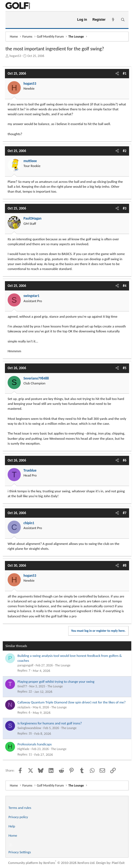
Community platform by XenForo (52, 863)
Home (13, 835)
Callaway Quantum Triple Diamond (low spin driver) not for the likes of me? (72, 702)
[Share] (117, 74)
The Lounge (63, 665)
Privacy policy (18, 817)
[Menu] (12, 20)
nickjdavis (24, 707)
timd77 (22, 686)
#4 (125, 286)
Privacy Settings (20, 852)
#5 (125, 368)
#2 (125, 151)
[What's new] (113, 20)
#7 (125, 513)
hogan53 (15, 56)
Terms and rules (20, 808)
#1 (125, 73)
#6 (125, 460)
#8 (125, 565)
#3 (125, 208)
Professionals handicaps (35, 744)
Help (12, 826)
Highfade (23, 749)
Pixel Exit (118, 863)
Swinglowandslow (29, 728)
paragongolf (25, 665)
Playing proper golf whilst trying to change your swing (56, 682)
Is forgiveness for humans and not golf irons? (50, 723)
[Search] (123, 20)
